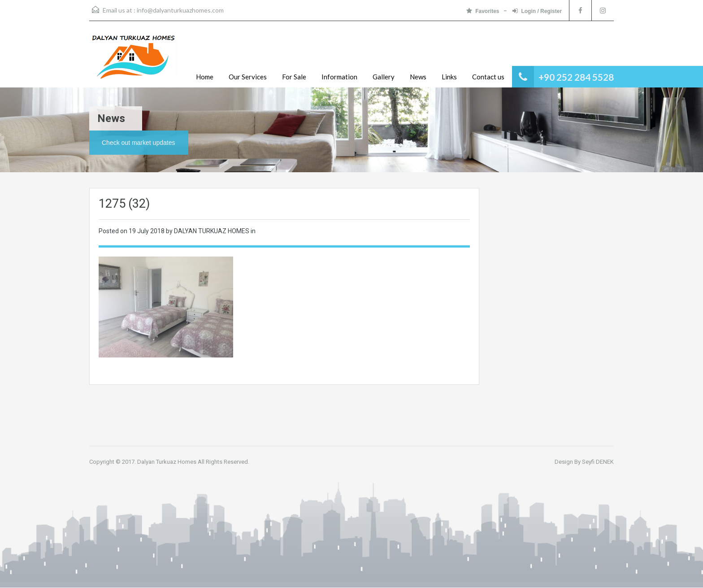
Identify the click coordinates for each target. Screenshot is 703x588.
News (418, 77)
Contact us (488, 77)
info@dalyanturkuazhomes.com (180, 10)
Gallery (384, 77)
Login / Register (537, 11)
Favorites (483, 11)
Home (205, 77)
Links (449, 77)
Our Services (248, 77)
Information (339, 77)
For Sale (294, 77)
